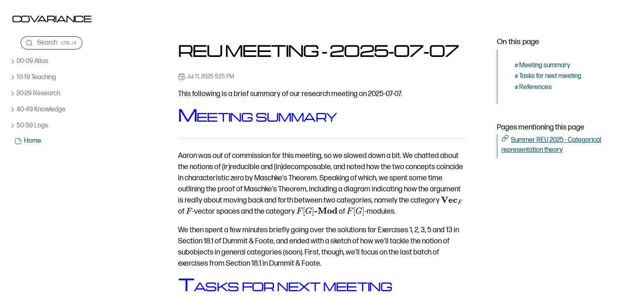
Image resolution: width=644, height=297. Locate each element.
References (535, 87)
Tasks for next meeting (550, 76)
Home (33, 141)
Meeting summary (545, 65)
